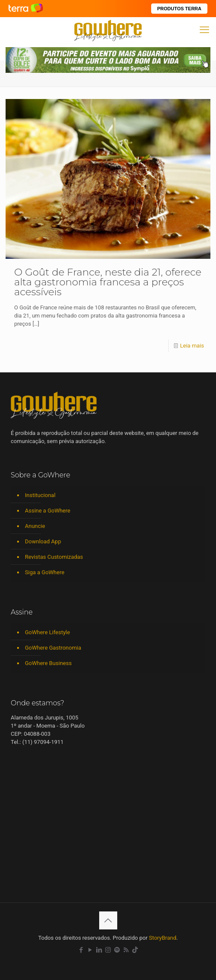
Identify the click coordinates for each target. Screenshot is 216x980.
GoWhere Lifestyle (47, 632)
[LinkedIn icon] (99, 950)
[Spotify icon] (117, 950)
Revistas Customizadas (54, 557)
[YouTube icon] (90, 950)
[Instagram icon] (108, 950)
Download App (43, 541)
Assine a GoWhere (48, 511)
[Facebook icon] (81, 950)
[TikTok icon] (135, 950)
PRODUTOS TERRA (179, 9)
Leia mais (192, 346)
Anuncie (35, 526)
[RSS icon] (126, 950)
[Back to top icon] (108, 920)
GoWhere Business (48, 663)
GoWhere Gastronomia (53, 648)
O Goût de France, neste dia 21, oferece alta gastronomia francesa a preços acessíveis (108, 282)
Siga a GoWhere (45, 572)
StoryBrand (163, 938)
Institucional (40, 495)
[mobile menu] (204, 30)
